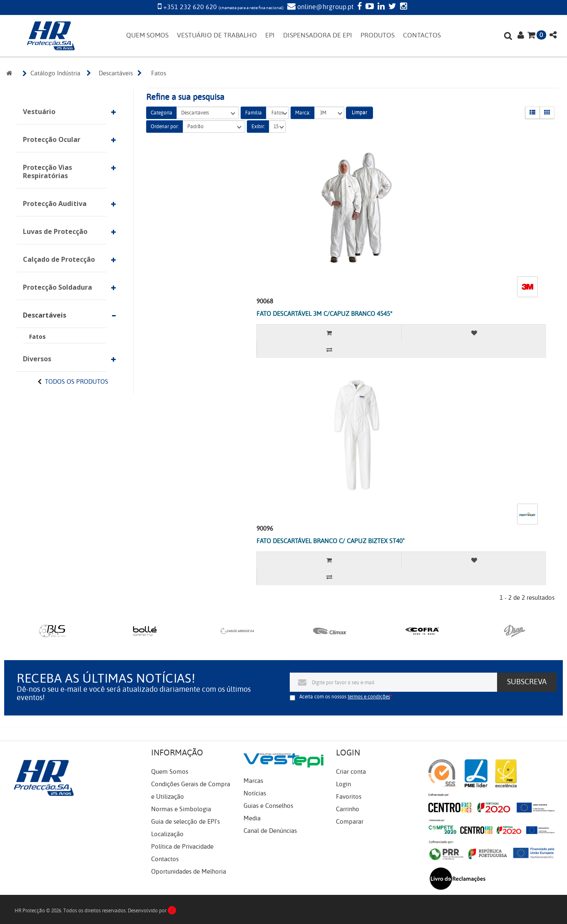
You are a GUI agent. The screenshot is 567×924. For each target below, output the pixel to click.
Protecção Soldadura (57, 287)
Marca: (303, 113)
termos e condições (369, 697)
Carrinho (348, 809)
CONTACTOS (422, 35)
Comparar (350, 822)
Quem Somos (170, 772)
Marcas (253, 781)
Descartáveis (45, 315)
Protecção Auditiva (55, 204)
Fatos (37, 337)
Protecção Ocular (52, 139)
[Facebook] (358, 7)
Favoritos (349, 797)
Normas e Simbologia (181, 809)
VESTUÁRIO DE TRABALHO (217, 35)
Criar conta (351, 772)
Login (343, 784)
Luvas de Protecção (55, 231)
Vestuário (39, 112)
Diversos (37, 359)
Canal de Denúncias (270, 831)
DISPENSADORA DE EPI (318, 35)
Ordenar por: (165, 127)
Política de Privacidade (182, 847)
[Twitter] (391, 7)
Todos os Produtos (77, 382)
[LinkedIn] (380, 7)
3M (329, 113)
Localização (167, 834)
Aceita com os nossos (345, 697)
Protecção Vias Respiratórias (47, 171)
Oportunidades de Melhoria (189, 872)
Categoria (162, 113)
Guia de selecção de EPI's (185, 822)
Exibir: (258, 127)
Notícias (255, 793)
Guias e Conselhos (268, 806)
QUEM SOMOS (147, 35)
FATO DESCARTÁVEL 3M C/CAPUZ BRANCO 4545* (325, 314)
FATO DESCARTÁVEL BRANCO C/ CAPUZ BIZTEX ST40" (331, 541)
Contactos (165, 859)
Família (254, 113)
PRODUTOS (378, 35)
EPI (270, 35)
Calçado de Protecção (59, 259)
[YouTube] (369, 7)
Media (252, 818)
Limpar (359, 112)
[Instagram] (403, 7)
